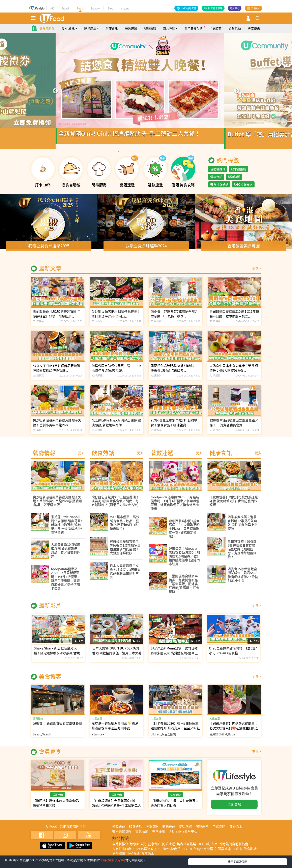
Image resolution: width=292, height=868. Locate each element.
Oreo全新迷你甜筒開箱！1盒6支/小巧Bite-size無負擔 (233, 654)
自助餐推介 (218, 173)
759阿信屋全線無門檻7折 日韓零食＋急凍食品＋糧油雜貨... (174, 426)
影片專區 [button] (169, 32)
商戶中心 (235, 8)
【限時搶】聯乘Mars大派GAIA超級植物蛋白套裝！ (56, 807)
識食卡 (237, 852)
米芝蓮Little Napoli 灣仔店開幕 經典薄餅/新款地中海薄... (116, 426)
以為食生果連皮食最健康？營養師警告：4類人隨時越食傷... (234, 372)
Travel (65, 8)
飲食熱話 (135, 830)
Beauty (95, 8)
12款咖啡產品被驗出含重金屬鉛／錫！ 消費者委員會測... (234, 426)
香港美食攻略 (194, 32)
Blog (110, 8)
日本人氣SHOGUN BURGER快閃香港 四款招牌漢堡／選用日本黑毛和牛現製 (117, 657)
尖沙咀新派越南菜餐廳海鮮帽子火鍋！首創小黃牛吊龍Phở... (57, 426)
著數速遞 (131, 32)
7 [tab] (155, 155)
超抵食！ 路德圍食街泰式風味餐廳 (57, 727)
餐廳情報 (150, 32)
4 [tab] (137, 155)
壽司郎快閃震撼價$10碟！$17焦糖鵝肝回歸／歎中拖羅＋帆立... (234, 318)
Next (237, 95)
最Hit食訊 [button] (68, 32)
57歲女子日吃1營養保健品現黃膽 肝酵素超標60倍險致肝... (56, 372)
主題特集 (216, 32)
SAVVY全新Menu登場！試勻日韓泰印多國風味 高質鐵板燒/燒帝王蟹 (174, 657)
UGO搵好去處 (243, 188)
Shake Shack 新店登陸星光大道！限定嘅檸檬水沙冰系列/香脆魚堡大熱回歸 (57, 657)
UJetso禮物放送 (145, 852)
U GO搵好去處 (189, 8)
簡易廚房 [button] (90, 32)
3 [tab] (131, 155)
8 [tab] (161, 155)
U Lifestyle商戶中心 (183, 835)
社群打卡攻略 (215, 8)
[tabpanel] (146, 95)
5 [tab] (143, 155)
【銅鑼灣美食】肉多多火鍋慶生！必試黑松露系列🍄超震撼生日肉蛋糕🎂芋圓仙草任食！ (234, 732)
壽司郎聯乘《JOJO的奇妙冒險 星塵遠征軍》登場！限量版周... (57, 318)
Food (80, 8)
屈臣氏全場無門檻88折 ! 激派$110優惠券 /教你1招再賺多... (175, 372)
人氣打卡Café (122, 852)
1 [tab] (119, 155)
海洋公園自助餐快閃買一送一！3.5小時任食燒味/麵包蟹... (116, 372)
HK (52, 8)
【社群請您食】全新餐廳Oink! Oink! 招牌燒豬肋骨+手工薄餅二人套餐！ (116, 809)
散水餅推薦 (239, 173)
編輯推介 (38, 722)
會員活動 (235, 32)
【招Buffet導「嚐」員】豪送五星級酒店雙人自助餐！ (175, 807)
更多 (255, 272)
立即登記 (234, 808)
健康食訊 (112, 32)
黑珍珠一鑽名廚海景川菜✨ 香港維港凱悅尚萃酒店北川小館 (115, 729)
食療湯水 (236, 830)
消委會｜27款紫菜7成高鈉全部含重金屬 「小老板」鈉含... (174, 318)
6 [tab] (149, 155)
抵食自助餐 (47, 32)
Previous (55, 95)
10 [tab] (173, 155)
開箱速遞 (234, 181)
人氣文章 (97, 722)
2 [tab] (125, 155)
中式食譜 (219, 830)
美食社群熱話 (219, 188)
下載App (256, 8)
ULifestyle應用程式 (202, 852)
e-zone (125, 8)
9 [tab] (167, 155)
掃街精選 (185, 830)
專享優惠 (254, 32)
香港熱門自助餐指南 (234, 848)
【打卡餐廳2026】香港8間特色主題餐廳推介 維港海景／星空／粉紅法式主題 (175, 732)
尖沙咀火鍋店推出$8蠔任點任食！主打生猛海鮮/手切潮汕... (116, 318)
